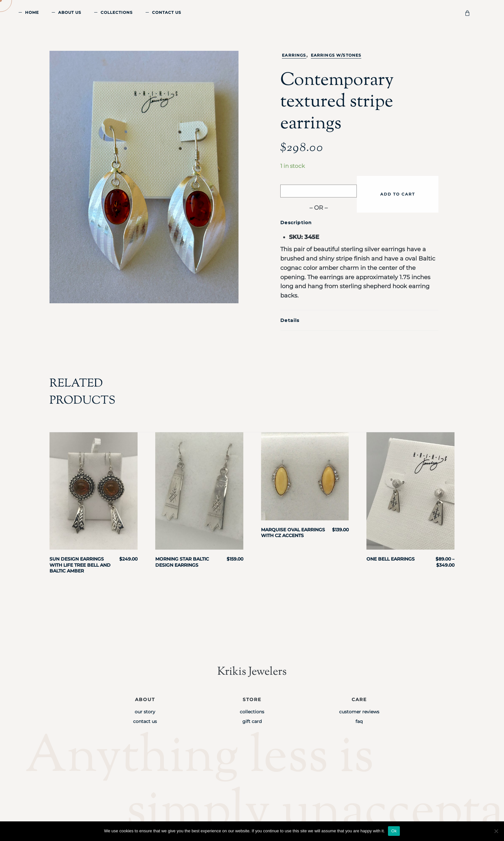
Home (32, 12)
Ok (394, 831)
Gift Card (252, 721)
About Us (70, 12)
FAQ (359, 721)
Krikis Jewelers (252, 672)
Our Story (145, 712)
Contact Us (167, 12)
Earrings (294, 55)
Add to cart (398, 194)
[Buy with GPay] (319, 191)
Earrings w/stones (336, 55)
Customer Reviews (359, 712)
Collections (117, 12)
